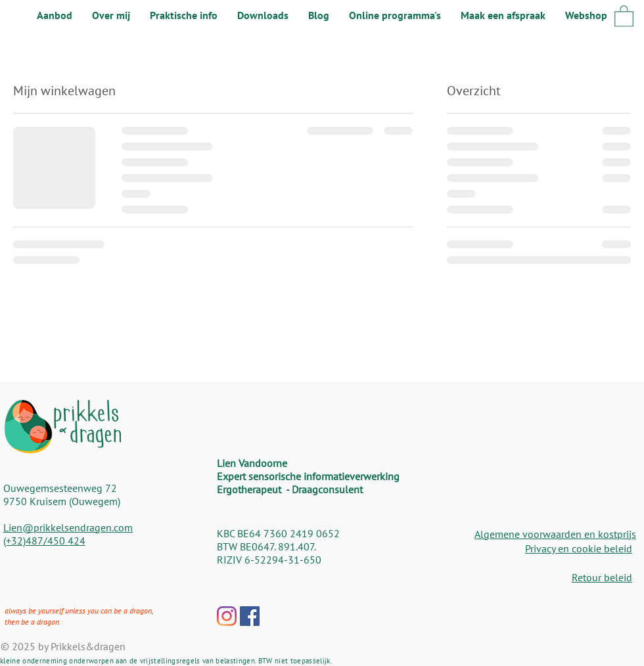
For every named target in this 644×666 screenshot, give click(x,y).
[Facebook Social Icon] (250, 616)
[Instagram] (227, 616)
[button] (624, 15)
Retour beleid (602, 577)
